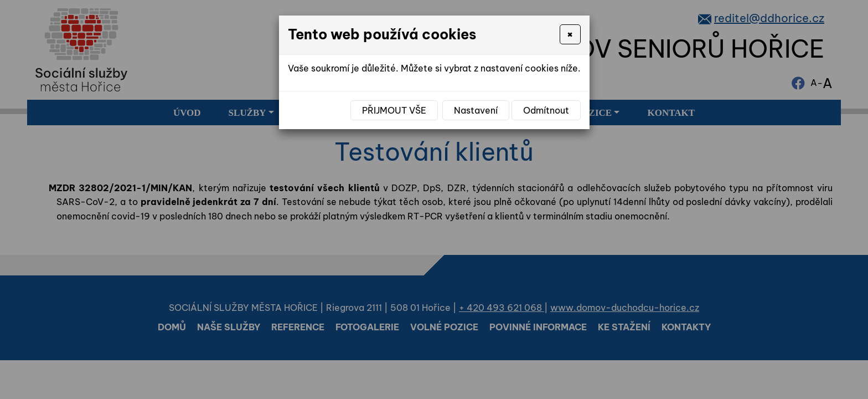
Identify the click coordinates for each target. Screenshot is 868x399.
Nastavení (476, 110)
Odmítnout (546, 110)
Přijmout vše (394, 110)
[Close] (570, 34)
